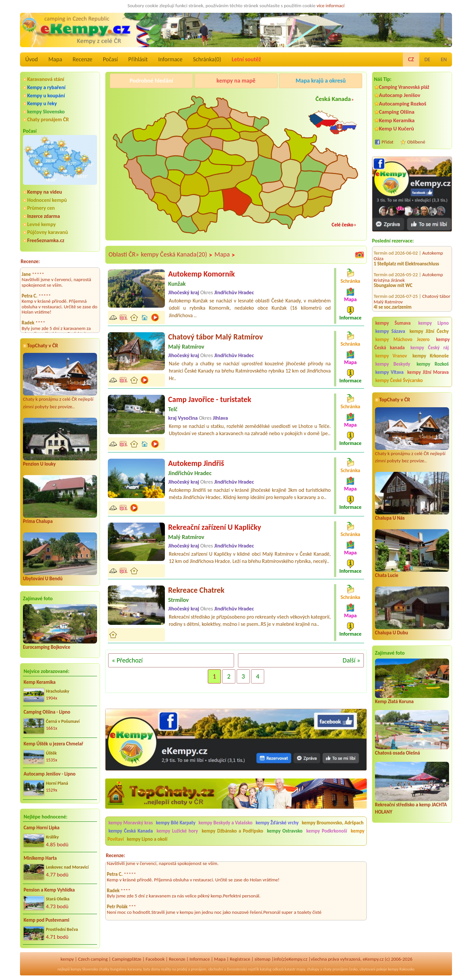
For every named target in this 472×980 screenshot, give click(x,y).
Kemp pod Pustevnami (46, 920)
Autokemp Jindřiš (196, 463)
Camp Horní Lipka (41, 828)
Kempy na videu (45, 192)
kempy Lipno (433, 323)
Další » (351, 660)
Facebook (155, 959)
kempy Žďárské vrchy (277, 823)
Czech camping (93, 959)
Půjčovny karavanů (48, 232)
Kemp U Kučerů (396, 129)
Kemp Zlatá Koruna (394, 701)
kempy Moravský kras (131, 823)
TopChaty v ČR (43, 346)
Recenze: (30, 261)
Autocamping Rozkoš (403, 104)
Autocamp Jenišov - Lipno (49, 774)
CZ (411, 59)
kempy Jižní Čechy (429, 331)
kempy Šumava (393, 323)
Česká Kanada (333, 99)
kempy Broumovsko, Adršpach (333, 823)
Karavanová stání (46, 79)
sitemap (262, 959)
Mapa (55, 59)
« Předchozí (127, 660)
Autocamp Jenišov (400, 95)
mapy (301, 969)
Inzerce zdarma (44, 216)
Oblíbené (416, 142)
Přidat (387, 142)
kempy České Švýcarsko (399, 380)
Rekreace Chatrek (196, 590)
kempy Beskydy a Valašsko (226, 823)
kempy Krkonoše (431, 356)
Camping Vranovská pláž (404, 87)
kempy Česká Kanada (131, 831)
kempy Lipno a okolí (147, 839)
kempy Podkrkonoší (326, 831)
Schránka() (207, 59)
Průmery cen (41, 208)
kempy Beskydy (393, 364)
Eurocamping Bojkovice (47, 647)
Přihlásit (138, 59)
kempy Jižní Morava (428, 372)
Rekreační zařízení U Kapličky (215, 527)
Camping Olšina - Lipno (47, 712)
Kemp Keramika (39, 682)
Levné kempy (41, 224)
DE (427, 59)
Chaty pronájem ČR (48, 119)
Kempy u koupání (46, 96)
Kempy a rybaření (46, 87)
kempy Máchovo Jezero (403, 339)
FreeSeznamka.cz (46, 240)
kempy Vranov (391, 356)
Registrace (240, 959)
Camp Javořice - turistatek (210, 399)
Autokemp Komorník (201, 274)
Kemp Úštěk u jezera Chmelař (53, 744)
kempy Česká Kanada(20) (177, 255)
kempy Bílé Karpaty (176, 823)
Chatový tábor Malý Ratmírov (216, 337)
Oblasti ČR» (124, 254)
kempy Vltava (389, 372)
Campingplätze (127, 959)
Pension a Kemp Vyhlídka (49, 890)
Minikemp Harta (40, 858)
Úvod (31, 59)
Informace (170, 59)
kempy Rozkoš (433, 364)
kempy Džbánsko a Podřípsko (232, 831)
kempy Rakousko (401, 969)
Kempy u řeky (42, 103)
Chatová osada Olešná (397, 753)
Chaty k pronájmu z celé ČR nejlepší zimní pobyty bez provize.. (60, 381)
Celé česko (343, 225)
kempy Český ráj (430, 348)
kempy (67, 959)
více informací (331, 6)
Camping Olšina (397, 112)
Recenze (83, 59)
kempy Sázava (390, 331)
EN (444, 59)
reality (166, 969)
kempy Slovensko (46, 112)
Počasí (110, 59)
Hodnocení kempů (47, 200)
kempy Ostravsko (285, 831)
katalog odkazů (272, 969)
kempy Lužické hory (177, 831)
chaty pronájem (335, 969)
